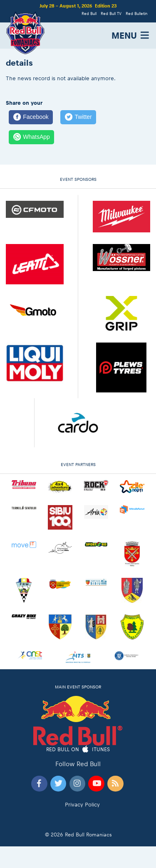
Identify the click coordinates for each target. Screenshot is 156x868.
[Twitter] (78, 117)
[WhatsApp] (31, 137)
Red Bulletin (136, 14)
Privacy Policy (82, 805)
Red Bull (89, 14)
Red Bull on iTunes (78, 750)
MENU (131, 36)
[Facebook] (31, 117)
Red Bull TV (111, 14)
